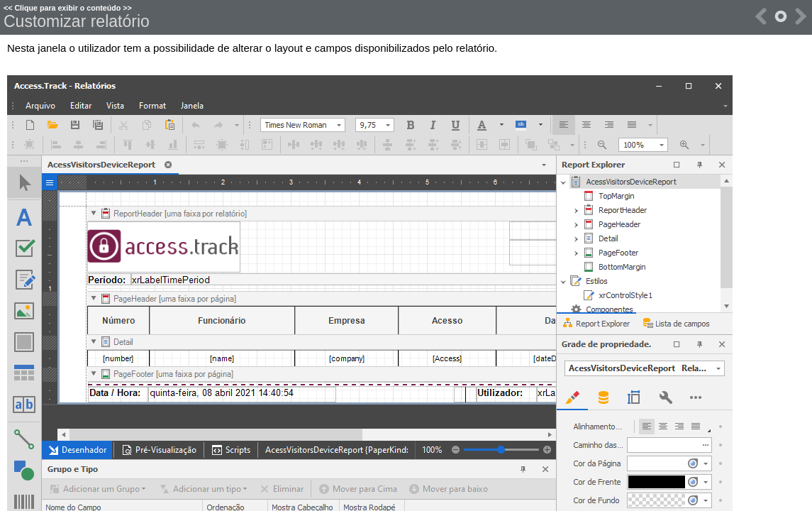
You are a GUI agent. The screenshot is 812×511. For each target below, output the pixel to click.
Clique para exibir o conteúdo (67, 8)
